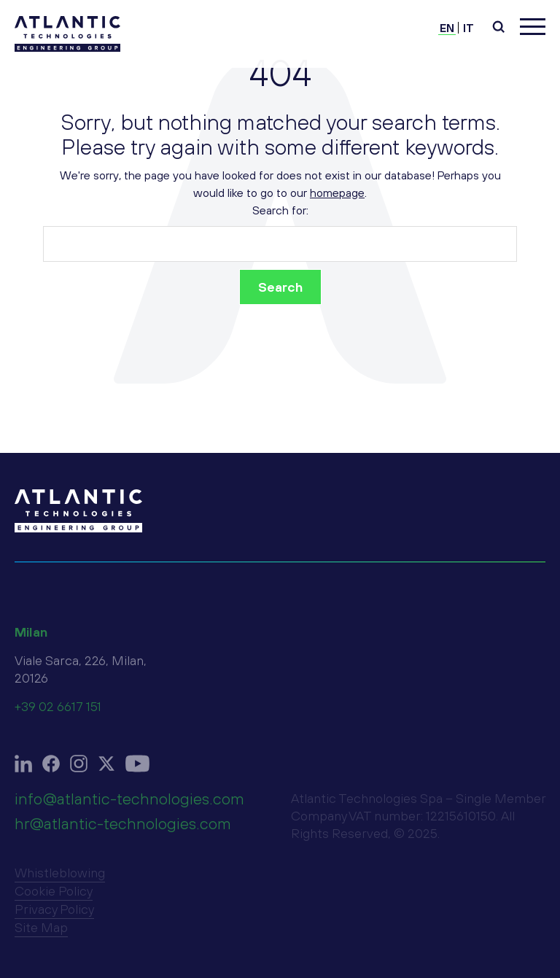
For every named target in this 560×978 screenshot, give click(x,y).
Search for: (280, 210)
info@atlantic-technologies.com (129, 804)
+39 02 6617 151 (58, 712)
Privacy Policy (54, 915)
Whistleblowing (60, 878)
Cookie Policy (54, 897)
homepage (337, 193)
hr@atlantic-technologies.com (123, 829)
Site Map (41, 933)
